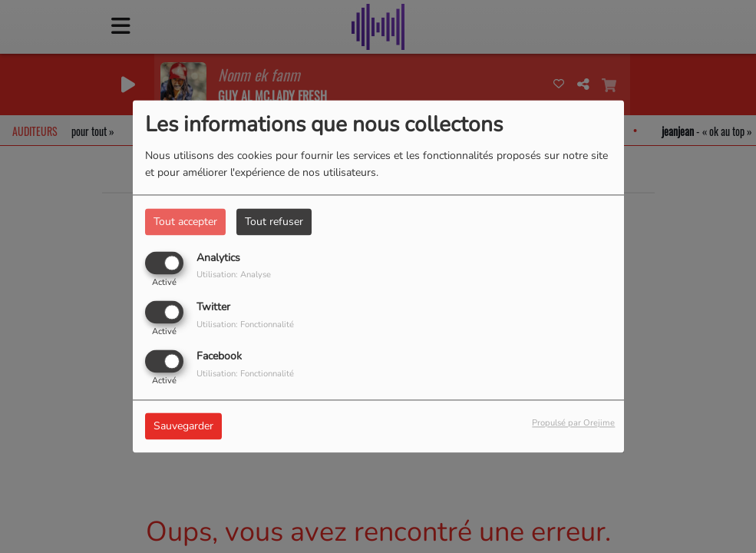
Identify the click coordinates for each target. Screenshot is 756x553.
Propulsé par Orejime (573, 424)
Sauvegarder (183, 427)
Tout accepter (185, 222)
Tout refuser (274, 222)
